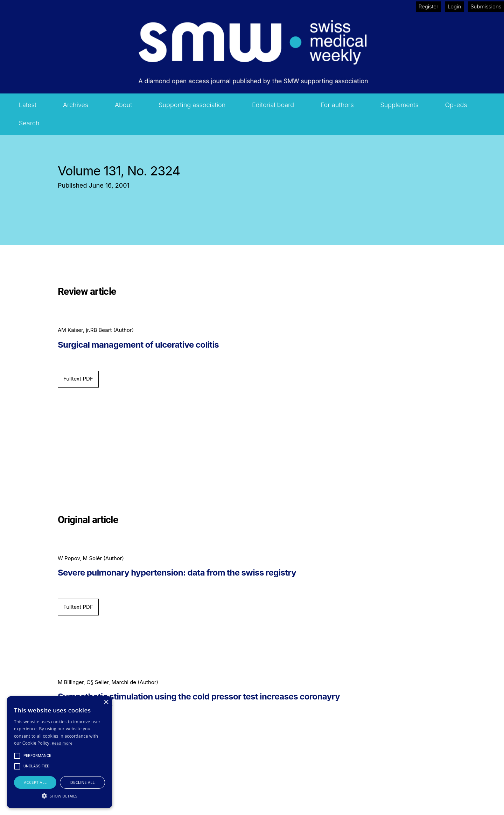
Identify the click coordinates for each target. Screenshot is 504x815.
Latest (28, 105)
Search (29, 123)
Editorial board (273, 105)
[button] (59, 796)
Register (429, 6)
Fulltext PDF (78, 379)
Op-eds (456, 105)
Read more (62, 743)
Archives (76, 105)
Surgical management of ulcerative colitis (138, 345)
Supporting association (192, 105)
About (124, 105)
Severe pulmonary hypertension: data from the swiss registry (177, 573)
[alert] (59, 752)
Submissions (486, 6)
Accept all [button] (35, 782)
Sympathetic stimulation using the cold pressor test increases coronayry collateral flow (199, 702)
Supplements (399, 105)
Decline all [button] (83, 782)
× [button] (106, 702)
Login (454, 6)
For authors (337, 105)
